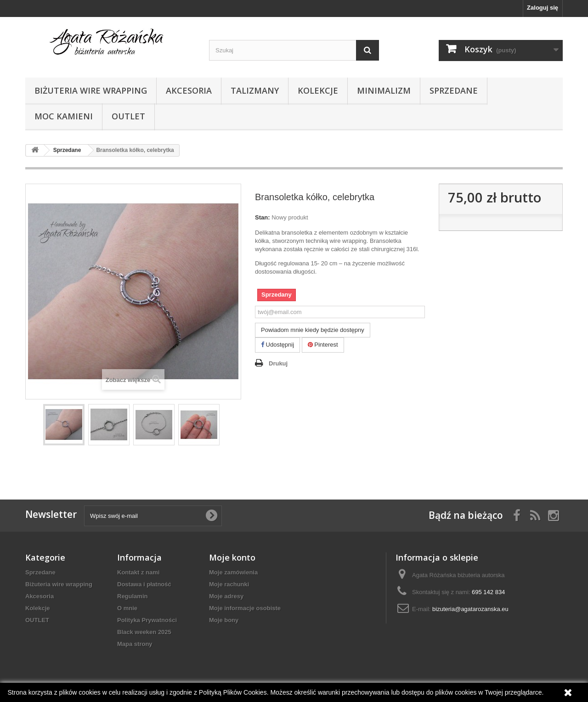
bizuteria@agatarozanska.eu (470, 609)
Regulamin (132, 596)
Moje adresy (226, 596)
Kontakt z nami (138, 572)
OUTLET (128, 116)
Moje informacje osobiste (245, 608)
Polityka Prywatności (147, 620)
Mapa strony (135, 644)
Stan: (263, 217)
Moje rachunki (229, 584)
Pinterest (323, 345)
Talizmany (255, 90)
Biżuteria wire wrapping (91, 90)
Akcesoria (189, 90)
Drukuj (278, 363)
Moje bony (224, 620)
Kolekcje (318, 90)
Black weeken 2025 (144, 632)
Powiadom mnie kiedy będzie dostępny (313, 330)
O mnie (127, 608)
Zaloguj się (543, 8)
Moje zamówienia (233, 572)
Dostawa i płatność (144, 584)
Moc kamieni (64, 116)
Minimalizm (384, 90)
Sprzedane (454, 90)
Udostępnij (277, 345)
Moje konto (232, 557)
